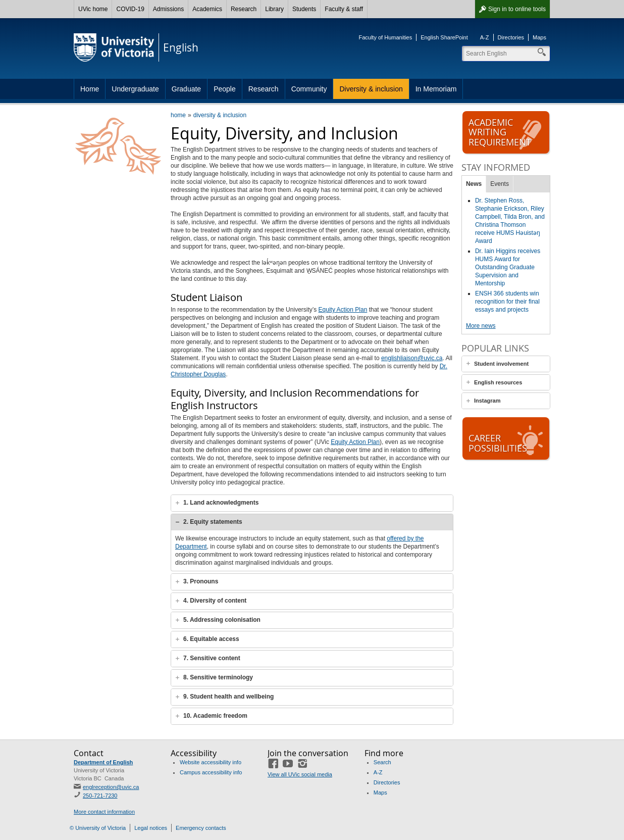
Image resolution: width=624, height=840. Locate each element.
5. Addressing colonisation (222, 620)
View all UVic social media (300, 774)
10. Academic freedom (215, 716)
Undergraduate (135, 89)
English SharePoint (444, 37)
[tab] (312, 503)
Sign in (517, 9)
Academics (207, 9)
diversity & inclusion (220, 115)
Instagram (487, 401)
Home (90, 89)
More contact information (104, 812)
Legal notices (151, 828)
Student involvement (501, 364)
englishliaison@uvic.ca (412, 358)
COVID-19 (130, 9)
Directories (511, 37)
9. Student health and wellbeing (228, 697)
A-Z (485, 37)
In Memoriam (436, 89)
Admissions (168, 9)
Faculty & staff (344, 9)
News (474, 184)
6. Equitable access (211, 639)
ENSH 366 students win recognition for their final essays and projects (507, 302)
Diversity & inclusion (371, 89)
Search (382, 762)
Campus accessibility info (211, 772)
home (178, 115)
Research (244, 9)
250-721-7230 (100, 796)
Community (309, 89)
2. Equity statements (213, 522)
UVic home (93, 9)
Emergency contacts (201, 828)
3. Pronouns (201, 581)
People (225, 89)
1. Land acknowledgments (221, 503)
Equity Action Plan (343, 310)
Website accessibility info (211, 762)
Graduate (186, 89)
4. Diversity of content (215, 601)
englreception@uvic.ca (111, 787)
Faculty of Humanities (385, 37)
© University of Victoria (98, 828)
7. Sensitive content (212, 658)
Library (274, 9)
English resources (498, 382)
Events (500, 184)
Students (304, 9)
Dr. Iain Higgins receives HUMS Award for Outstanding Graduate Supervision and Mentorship (508, 267)
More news (481, 326)
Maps (539, 37)
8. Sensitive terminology (218, 677)
